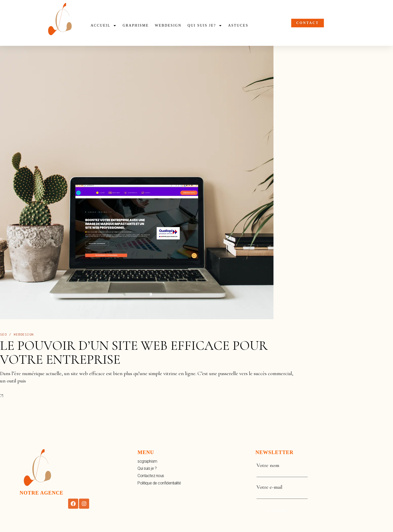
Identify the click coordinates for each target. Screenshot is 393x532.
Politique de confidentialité (159, 483)
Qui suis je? (205, 26)
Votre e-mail (282, 491)
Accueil (104, 26)
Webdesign (24, 334)
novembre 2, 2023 (62, 334)
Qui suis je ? (147, 468)
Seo (3, 334)
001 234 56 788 (325, 52)
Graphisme (136, 25)
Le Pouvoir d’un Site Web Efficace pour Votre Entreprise (134, 353)
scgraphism (147, 461)
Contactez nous (151, 476)
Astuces (238, 25)
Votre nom (282, 469)
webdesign (168, 25)
